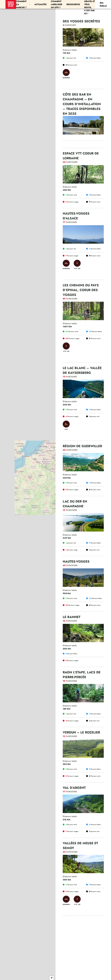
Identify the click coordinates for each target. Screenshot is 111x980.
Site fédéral (103, 4)
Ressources (73, 4)
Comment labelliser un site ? (57, 4)
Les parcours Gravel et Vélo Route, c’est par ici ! (90, 4)
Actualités (40, 4)
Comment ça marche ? (23, 4)
